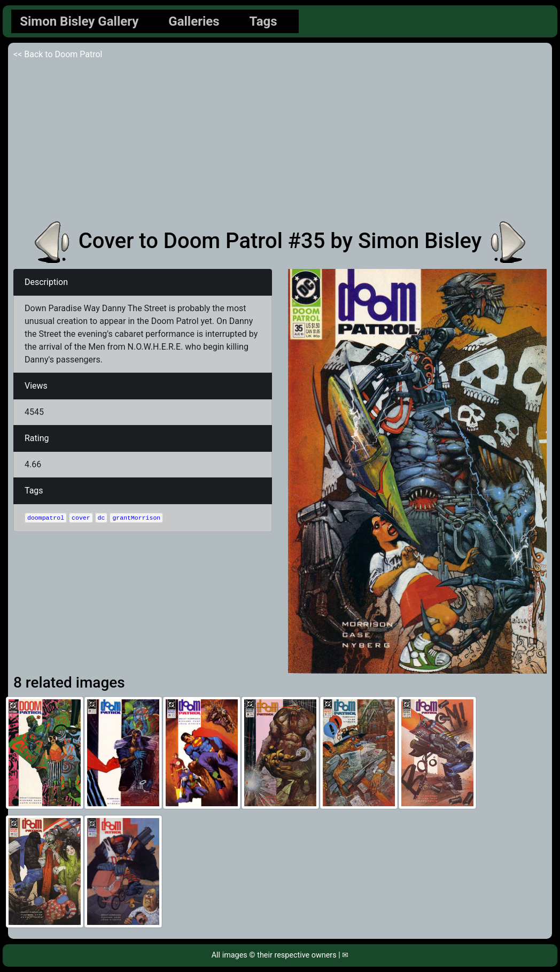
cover (81, 518)
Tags (263, 21)
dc (102, 518)
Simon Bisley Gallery (79, 21)
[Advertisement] (280, 141)
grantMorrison (136, 518)
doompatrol (46, 518)
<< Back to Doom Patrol (58, 54)
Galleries (194, 21)
